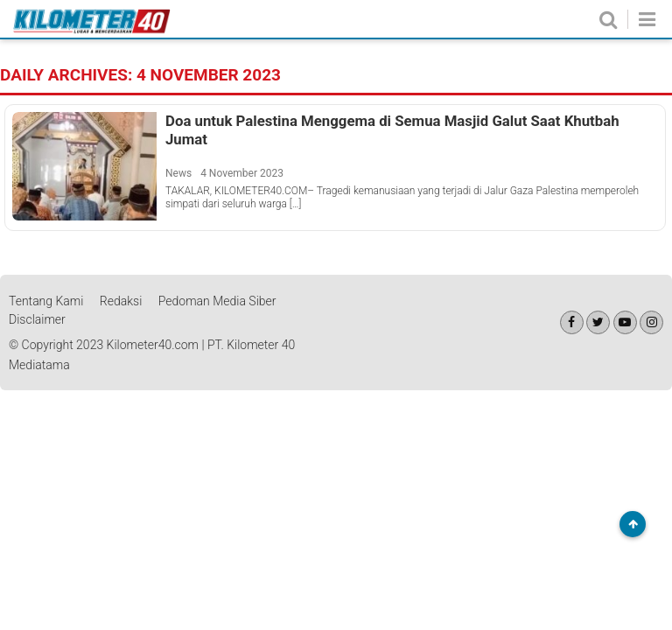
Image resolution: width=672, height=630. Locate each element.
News (178, 173)
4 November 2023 (242, 173)
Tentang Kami (46, 301)
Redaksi (121, 301)
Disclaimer (37, 319)
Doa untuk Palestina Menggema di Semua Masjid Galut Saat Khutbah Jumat (392, 129)
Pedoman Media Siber (217, 301)
